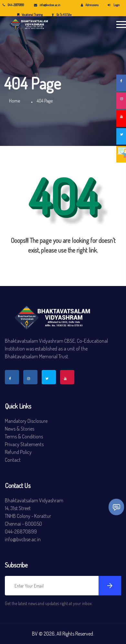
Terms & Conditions (24, 436)
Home (15, 101)
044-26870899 (13, 5)
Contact (13, 460)
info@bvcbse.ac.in (47, 5)
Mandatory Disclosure (26, 421)
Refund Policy (18, 452)
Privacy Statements (24, 444)
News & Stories (20, 429)
